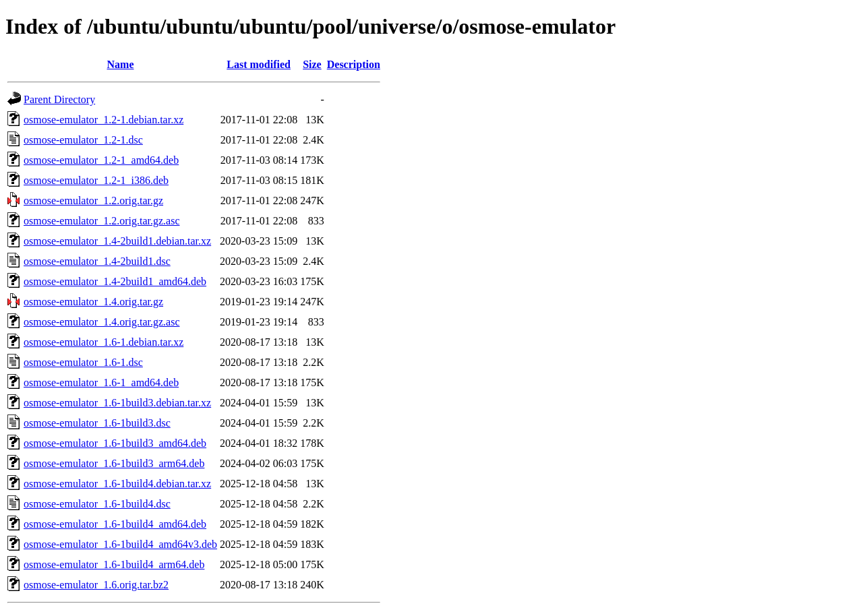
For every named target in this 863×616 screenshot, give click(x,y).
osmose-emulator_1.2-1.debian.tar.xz (103, 120)
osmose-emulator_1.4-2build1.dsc (97, 261)
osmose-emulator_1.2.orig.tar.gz (93, 201)
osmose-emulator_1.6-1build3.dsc (97, 423)
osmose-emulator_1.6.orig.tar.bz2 (96, 585)
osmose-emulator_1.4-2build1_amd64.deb (115, 281)
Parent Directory (59, 99)
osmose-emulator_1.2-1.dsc (83, 140)
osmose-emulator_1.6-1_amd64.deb (101, 382)
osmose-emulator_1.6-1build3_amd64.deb (115, 443)
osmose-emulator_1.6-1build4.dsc (97, 504)
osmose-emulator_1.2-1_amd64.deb (101, 160)
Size (312, 64)
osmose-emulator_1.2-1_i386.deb (96, 180)
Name (121, 64)
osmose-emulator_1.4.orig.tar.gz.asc (102, 322)
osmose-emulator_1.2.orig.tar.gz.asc (102, 221)
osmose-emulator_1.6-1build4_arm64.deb (114, 564)
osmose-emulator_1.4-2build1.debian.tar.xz (117, 241)
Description (354, 64)
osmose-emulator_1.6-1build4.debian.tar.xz (117, 484)
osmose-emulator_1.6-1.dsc (83, 362)
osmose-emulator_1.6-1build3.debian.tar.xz (117, 403)
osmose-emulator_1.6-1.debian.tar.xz (103, 342)
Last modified (259, 64)
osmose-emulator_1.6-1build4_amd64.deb (115, 524)
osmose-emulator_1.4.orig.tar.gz (93, 302)
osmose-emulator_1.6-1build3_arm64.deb (114, 463)
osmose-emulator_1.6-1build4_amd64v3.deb (120, 544)
